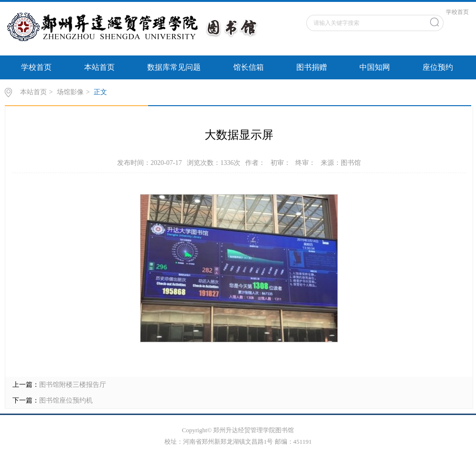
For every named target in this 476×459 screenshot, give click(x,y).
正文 (100, 92)
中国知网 (375, 67)
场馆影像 (70, 92)
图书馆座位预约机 (66, 400)
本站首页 (99, 67)
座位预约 (438, 67)
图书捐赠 (312, 67)
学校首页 (457, 12)
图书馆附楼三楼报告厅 (73, 385)
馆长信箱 (249, 67)
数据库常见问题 (174, 67)
